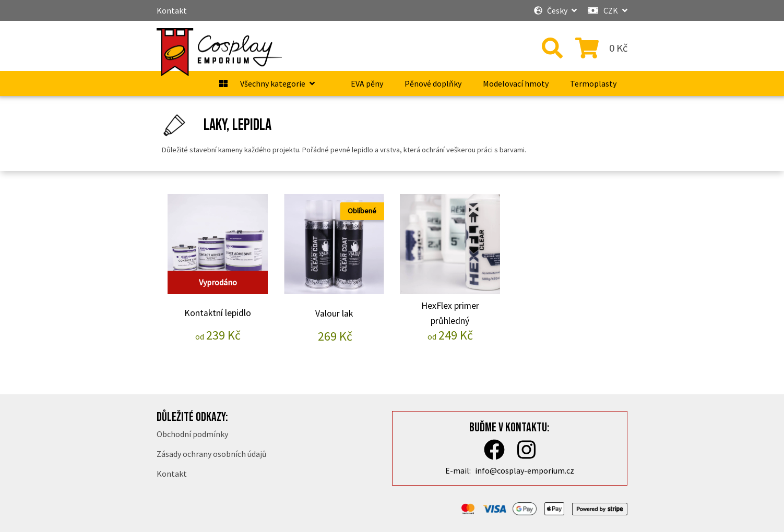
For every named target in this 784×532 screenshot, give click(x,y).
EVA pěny (367, 83)
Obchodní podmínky (192, 434)
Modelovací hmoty (516, 83)
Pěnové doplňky (433, 83)
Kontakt (172, 10)
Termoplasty (593, 83)
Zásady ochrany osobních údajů (212, 454)
